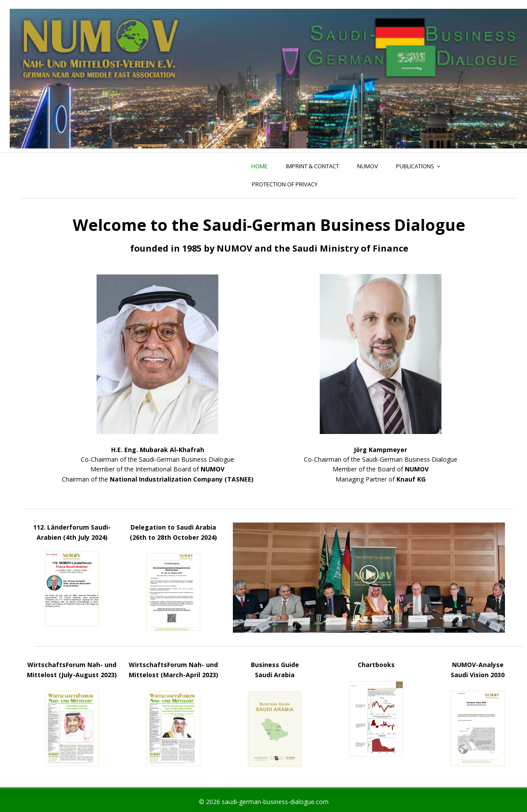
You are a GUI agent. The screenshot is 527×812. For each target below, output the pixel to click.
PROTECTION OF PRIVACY (285, 184)
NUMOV (368, 166)
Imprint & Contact (312, 166)
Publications (415, 166)
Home (260, 166)
